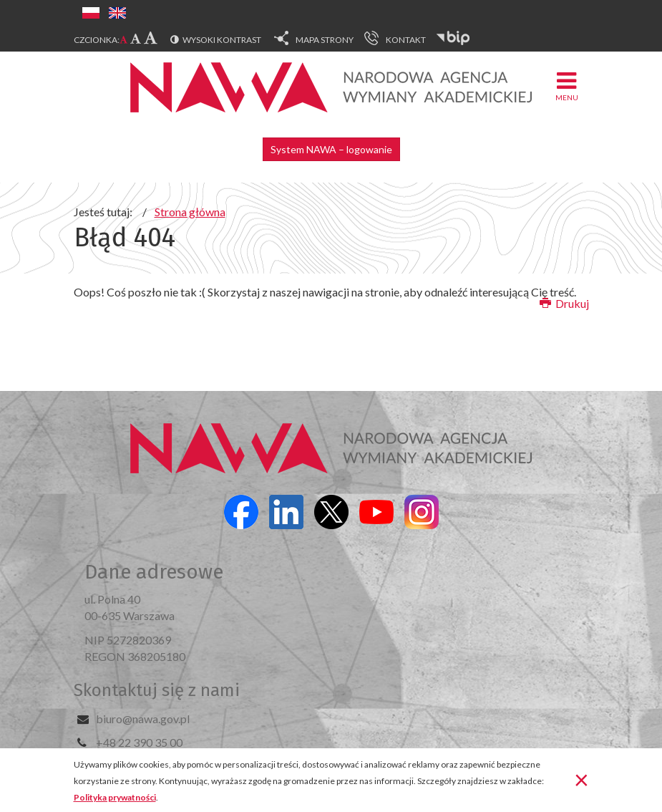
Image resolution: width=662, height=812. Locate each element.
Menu (567, 86)
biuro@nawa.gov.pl (143, 719)
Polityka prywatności (115, 797)
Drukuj (564, 303)
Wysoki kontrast (222, 40)
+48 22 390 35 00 (139, 742)
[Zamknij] (581, 779)
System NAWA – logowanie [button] (331, 149)
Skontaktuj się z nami (157, 690)
